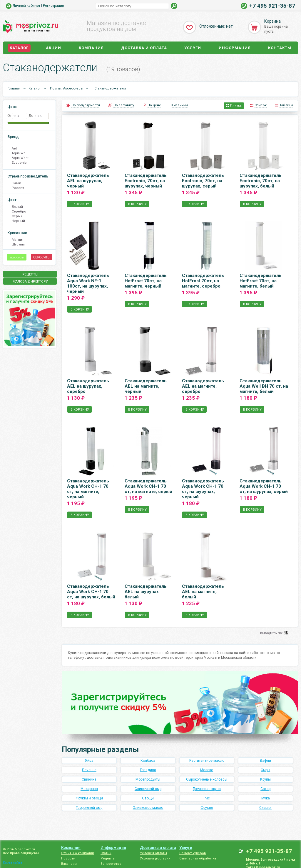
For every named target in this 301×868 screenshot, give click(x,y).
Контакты (280, 48)
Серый (17, 216)
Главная (14, 88)
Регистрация (53, 6)
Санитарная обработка (198, 858)
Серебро (19, 211)
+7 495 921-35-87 (272, 6)
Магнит (18, 240)
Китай (16, 183)
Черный (18, 221)
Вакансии (69, 864)
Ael (14, 148)
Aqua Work (20, 158)
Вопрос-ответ (112, 864)
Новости (68, 858)
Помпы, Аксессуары (67, 88)
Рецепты (108, 858)
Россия (18, 188)
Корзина (272, 21)
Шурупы (18, 244)
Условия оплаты (153, 853)
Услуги (193, 48)
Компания (91, 48)
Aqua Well (20, 153)
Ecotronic (19, 163)
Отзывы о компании (78, 853)
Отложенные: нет (216, 26)
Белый (17, 207)
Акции (53, 48)
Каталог (19, 48)
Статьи (106, 853)
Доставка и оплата (144, 48)
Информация (235, 48)
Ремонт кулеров (193, 853)
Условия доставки (155, 858)
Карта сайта (12, 863)
